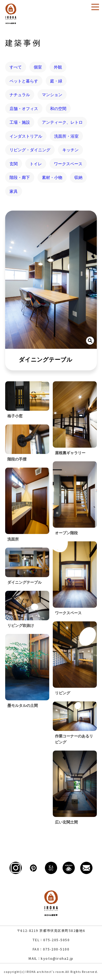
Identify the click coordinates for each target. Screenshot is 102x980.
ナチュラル (20, 95)
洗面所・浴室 (66, 136)
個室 (38, 67)
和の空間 (58, 108)
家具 (14, 191)
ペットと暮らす (24, 81)
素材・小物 (52, 177)
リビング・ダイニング (30, 150)
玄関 (14, 164)
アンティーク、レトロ (62, 122)
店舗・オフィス (24, 108)
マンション (52, 95)
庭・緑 (56, 81)
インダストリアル (26, 136)
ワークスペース (68, 164)
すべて (16, 67)
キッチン (70, 150)
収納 (78, 177)
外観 (58, 67)
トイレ (36, 164)
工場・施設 (20, 122)
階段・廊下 (20, 177)
